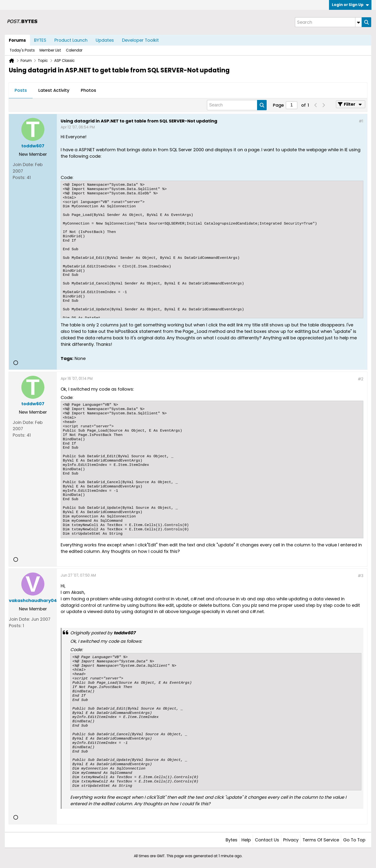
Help (246, 840)
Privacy (291, 840)
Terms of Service (321, 840)
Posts (21, 90)
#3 (361, 576)
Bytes (232, 840)
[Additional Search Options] (358, 22)
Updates (105, 40)
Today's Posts (22, 50)
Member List (50, 50)
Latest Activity (54, 90)
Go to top (354, 840)
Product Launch (71, 40)
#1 (361, 121)
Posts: (19, 177)
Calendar (74, 50)
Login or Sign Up (350, 5)
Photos (88, 90)
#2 (361, 379)
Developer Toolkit (140, 40)
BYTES (40, 40)
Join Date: (23, 165)
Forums (17, 40)
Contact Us (267, 840)
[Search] (328, 22)
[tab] (21, 91)
